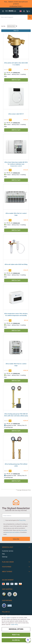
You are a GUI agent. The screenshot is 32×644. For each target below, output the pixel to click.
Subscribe (16, 539)
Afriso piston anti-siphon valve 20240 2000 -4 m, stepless (16, 64)
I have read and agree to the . (15, 520)
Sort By (3, 26)
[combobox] (14, 17)
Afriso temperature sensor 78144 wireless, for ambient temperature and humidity (16, 315)
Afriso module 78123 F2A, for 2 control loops (16, 365)
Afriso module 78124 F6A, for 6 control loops (16, 214)
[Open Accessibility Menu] (28, 640)
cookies (8, 618)
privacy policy (24, 530)
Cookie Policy (14, 625)
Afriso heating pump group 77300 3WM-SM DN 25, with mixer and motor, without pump (16, 415)
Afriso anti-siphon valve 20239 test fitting (16, 264)
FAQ (3, 554)
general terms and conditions (13, 532)
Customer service (8, 551)
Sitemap (5, 557)
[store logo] (11, 11)
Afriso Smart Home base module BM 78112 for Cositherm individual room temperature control (16, 164)
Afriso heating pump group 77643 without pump (16, 465)
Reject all (16, 635)
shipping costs (17, 73)
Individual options (16, 629)
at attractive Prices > (16, 6)
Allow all (16, 640)
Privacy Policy (22, 520)
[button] (3, 11)
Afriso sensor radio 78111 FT (16, 114)
